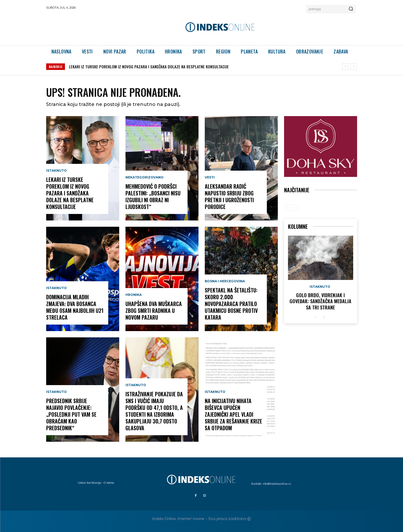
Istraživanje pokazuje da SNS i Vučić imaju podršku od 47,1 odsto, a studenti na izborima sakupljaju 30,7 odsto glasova (154, 411)
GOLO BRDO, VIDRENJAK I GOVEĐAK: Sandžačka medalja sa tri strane (320, 301)
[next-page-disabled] (296, 208)
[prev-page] (287, 208)
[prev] (345, 67)
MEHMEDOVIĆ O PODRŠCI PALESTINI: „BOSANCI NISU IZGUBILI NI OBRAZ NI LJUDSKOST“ (153, 196)
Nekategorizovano (145, 177)
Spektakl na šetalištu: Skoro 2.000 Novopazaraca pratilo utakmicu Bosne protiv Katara (231, 304)
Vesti (210, 177)
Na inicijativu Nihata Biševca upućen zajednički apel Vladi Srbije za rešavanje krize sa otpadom (233, 414)
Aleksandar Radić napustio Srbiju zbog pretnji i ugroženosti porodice (229, 196)
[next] (354, 67)
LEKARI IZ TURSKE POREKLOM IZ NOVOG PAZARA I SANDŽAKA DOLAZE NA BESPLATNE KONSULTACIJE (149, 67)
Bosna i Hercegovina (225, 281)
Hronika (134, 295)
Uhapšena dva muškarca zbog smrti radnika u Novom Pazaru (154, 310)
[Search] (351, 9)
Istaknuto (56, 171)
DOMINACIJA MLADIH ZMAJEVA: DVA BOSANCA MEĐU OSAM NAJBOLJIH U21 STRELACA (75, 307)
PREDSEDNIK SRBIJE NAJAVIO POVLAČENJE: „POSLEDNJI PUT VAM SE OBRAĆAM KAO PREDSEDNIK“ (71, 414)
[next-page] (324, 317)
